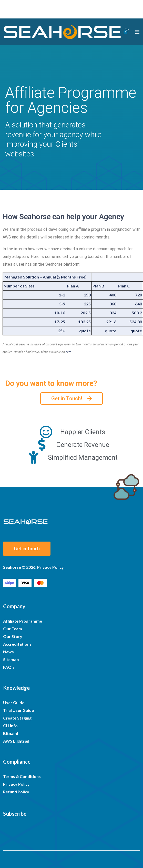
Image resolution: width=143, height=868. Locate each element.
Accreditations (17, 644)
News (8, 652)
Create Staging (17, 718)
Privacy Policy (16, 784)
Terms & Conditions (22, 776)
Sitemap (11, 659)
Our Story (13, 636)
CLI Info (10, 726)
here (68, 352)
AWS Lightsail (16, 741)
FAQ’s (9, 667)
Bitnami (11, 733)
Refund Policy (16, 792)
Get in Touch (27, 548)
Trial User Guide (18, 710)
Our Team (13, 629)
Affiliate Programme (23, 621)
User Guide (14, 702)
